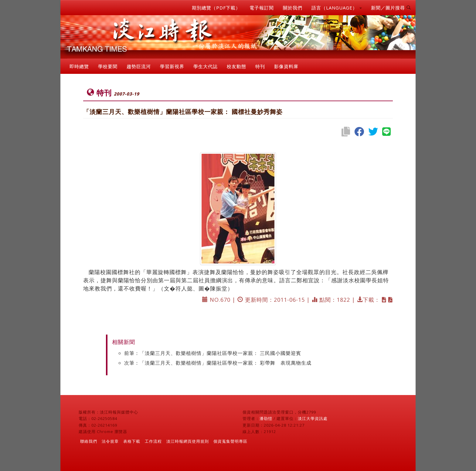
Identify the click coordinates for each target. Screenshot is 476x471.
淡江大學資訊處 (313, 418)
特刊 (260, 66)
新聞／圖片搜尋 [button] (391, 8)
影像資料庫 (286, 66)
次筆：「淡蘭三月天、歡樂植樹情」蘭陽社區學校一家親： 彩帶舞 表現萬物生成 (218, 363)
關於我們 (293, 8)
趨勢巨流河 (139, 66)
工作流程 (153, 441)
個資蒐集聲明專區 (230, 441)
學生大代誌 (206, 66)
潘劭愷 (266, 418)
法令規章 (110, 441)
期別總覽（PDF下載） (216, 8)
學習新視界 (172, 66)
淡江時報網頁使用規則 (188, 441)
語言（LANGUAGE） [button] (337, 8)
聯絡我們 (89, 441)
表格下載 (132, 441)
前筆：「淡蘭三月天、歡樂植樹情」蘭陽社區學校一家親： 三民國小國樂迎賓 (213, 353)
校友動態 (236, 66)
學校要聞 (108, 66)
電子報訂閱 (262, 8)
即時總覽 (79, 66)
